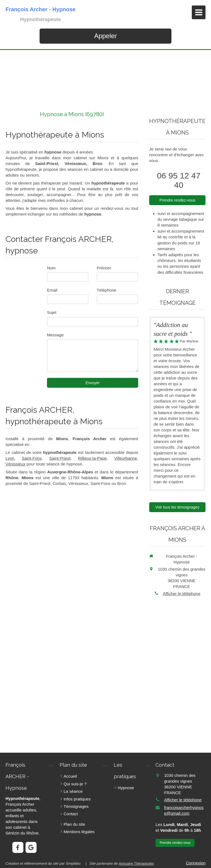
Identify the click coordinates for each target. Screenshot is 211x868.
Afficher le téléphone (182, 594)
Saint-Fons (32, 458)
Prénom (104, 268)
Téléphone (106, 290)
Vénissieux (16, 464)
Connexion (196, 863)
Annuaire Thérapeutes (136, 863)
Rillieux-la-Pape (92, 458)
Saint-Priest (60, 458)
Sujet (52, 312)
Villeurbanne (126, 458)
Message (55, 335)
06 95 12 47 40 (179, 180)
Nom (51, 268)
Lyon (10, 458)
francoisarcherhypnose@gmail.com (184, 810)
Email (52, 290)
